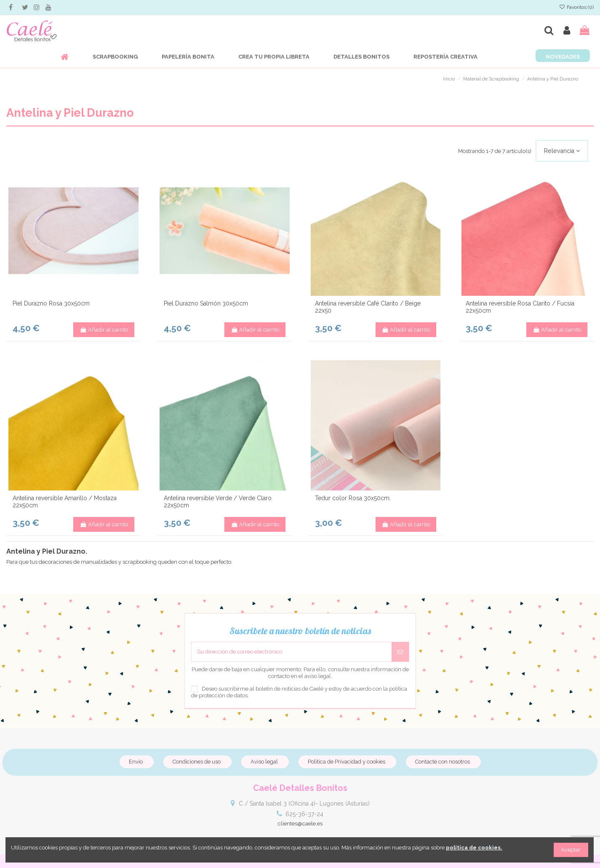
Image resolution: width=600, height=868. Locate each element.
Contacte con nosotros (443, 762)
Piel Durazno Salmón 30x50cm (206, 303)
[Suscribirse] (400, 652)
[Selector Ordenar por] (562, 151)
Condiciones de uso (197, 762)
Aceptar (571, 850)
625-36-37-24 (304, 814)
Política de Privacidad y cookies (347, 762)
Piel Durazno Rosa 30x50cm (51, 303)
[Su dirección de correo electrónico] (292, 652)
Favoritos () (576, 7)
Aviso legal (264, 762)
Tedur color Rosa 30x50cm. (353, 498)
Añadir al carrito (104, 330)
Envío (136, 762)
